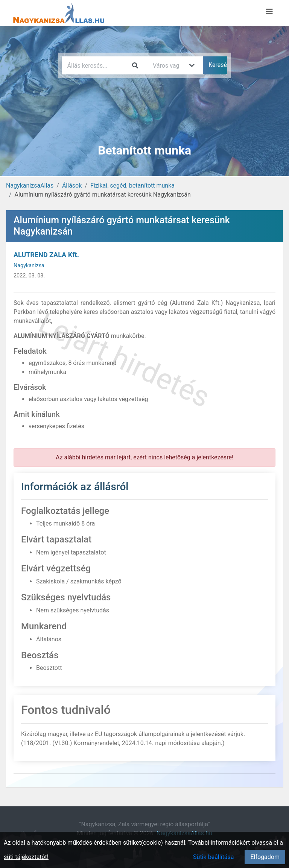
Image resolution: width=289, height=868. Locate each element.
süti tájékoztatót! (26, 857)
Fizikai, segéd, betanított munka (132, 186)
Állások (72, 186)
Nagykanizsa (29, 266)
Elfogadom (265, 857)
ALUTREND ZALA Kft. (46, 255)
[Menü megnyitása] (269, 12)
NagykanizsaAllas (30, 186)
